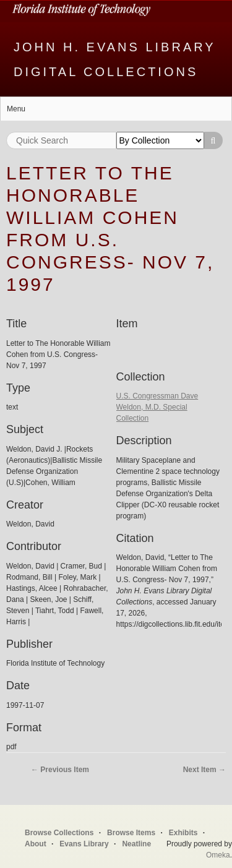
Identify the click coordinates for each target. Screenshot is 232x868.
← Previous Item (60, 770)
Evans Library (84, 844)
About (36, 844)
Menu (16, 109)
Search (213, 140)
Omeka (218, 855)
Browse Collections (59, 833)
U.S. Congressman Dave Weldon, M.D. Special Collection (157, 407)
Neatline (136, 844)
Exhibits (183, 833)
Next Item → (204, 770)
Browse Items (131, 833)
